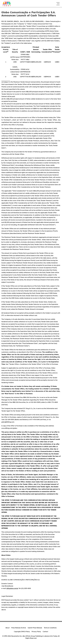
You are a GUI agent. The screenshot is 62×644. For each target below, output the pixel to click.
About (8, 628)
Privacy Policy (36, 632)
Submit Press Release (35, 628)
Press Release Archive (19, 628)
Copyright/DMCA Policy (22, 632)
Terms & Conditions (50, 628)
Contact (45, 632)
